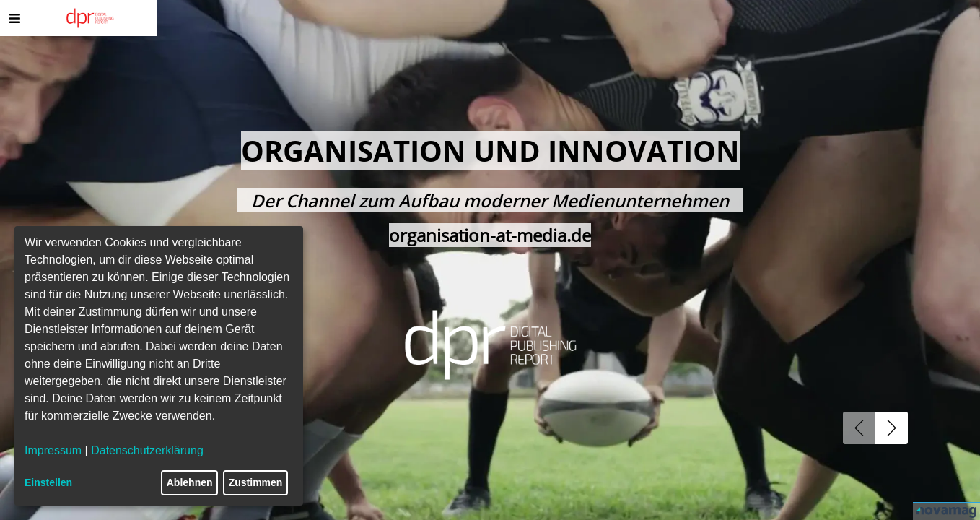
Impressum (53, 450)
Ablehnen (190, 482)
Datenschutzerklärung (147, 450)
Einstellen (48, 482)
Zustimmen (256, 482)
